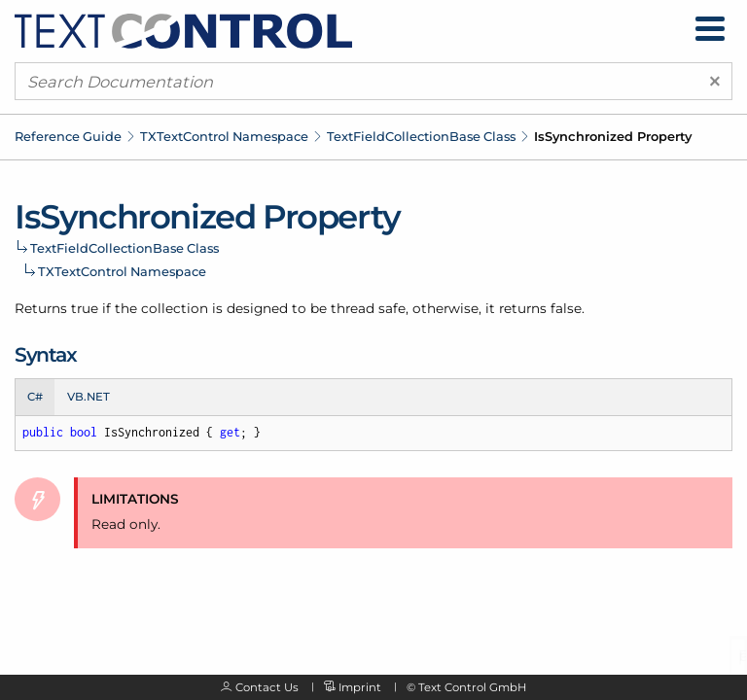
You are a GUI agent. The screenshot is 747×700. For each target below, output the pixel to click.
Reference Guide (68, 136)
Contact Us (267, 687)
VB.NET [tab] (89, 397)
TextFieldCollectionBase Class (421, 136)
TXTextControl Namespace (224, 136)
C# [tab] (35, 397)
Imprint (360, 687)
